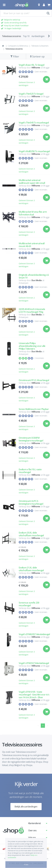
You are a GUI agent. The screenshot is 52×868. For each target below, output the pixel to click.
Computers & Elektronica (18, 46)
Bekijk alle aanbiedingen (26, 807)
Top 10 (26, 36)
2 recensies (39, 358)
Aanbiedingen (38, 36)
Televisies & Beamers (40, 46)
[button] (39, 5)
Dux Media (37, 280)
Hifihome (36, 68)
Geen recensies (41, 72)
